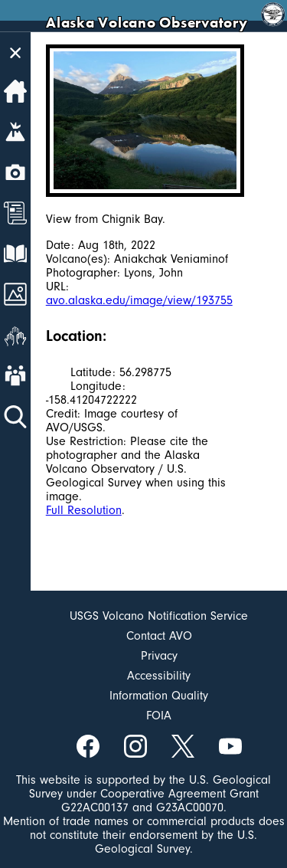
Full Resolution (84, 510)
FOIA (159, 716)
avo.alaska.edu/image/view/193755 (139, 300)
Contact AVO (159, 636)
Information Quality (159, 696)
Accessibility (159, 676)
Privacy (159, 656)
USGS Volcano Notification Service (159, 616)
